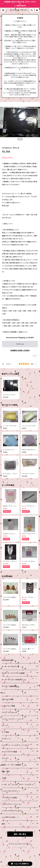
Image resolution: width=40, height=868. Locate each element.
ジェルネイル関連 (8, 699)
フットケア (5, 758)
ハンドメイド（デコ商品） (10, 798)
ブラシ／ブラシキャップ (9, 712)
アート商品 (5, 732)
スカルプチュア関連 (8, 706)
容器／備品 (6, 771)
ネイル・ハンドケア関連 (9, 752)
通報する (35, 356)
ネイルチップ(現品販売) (10, 686)
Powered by (20, 847)
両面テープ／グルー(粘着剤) (11, 765)
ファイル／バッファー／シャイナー (13, 719)
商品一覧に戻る (20, 834)
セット (4, 693)
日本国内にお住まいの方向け (20, 350)
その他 (4, 778)
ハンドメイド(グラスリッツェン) (12, 811)
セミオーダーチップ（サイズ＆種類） (13, 673)
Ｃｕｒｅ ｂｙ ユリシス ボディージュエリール (18, 785)
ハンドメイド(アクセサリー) (11, 791)
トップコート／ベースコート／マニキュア (15, 745)
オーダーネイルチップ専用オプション (14, 680)
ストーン (4, 726)
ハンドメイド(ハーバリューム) (11, 804)
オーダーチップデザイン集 (11, 667)
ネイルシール (6, 739)
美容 (3, 824)
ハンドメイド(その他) (9, 817)
